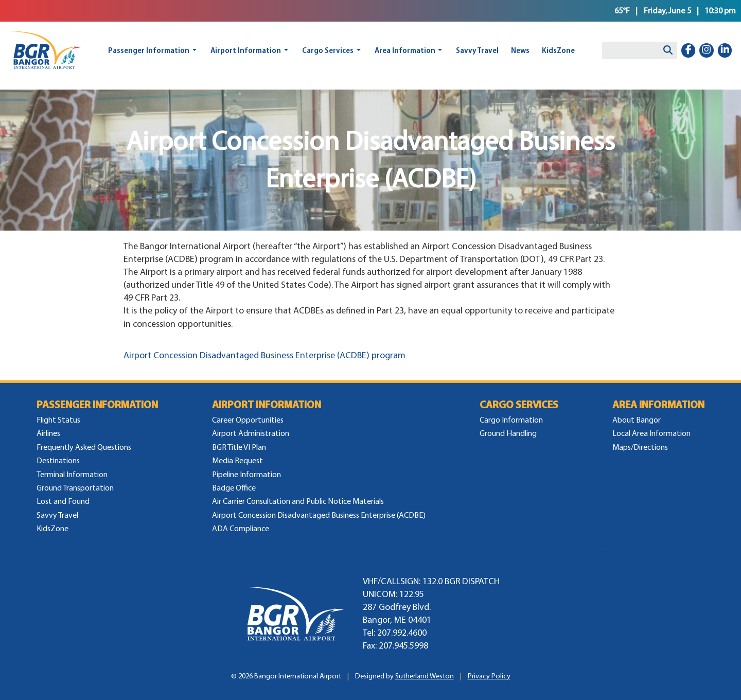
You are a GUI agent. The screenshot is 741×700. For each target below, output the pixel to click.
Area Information (405, 50)
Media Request (237, 460)
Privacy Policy (489, 676)
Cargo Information (511, 420)
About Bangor (637, 420)
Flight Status (58, 420)
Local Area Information (651, 433)
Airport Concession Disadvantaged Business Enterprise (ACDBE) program (264, 355)
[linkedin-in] (725, 50)
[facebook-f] (689, 50)
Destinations (58, 460)
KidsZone (558, 50)
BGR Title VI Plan (239, 447)
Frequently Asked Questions (84, 447)
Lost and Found (63, 501)
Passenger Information (149, 50)
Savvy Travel (477, 50)
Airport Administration (251, 433)
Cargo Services (328, 50)
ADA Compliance (241, 528)
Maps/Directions (640, 447)
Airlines (48, 433)
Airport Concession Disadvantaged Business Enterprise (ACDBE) (319, 515)
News (520, 50)
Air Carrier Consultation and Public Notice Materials (298, 501)
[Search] (668, 50)
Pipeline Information (246, 474)
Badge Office (234, 488)
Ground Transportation (75, 488)
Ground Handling (508, 433)
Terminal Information (72, 474)
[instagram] (707, 50)
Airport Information (246, 50)
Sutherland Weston (425, 676)
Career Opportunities (248, 420)
